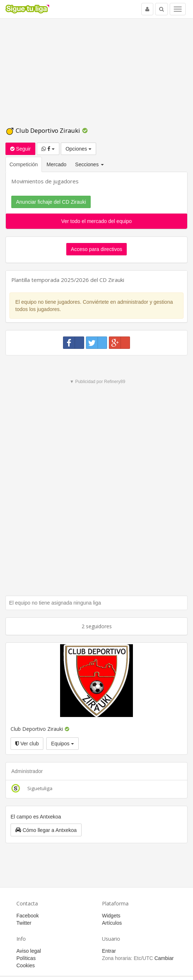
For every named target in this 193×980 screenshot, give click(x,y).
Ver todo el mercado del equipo (96, 221)
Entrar (109, 951)
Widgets (111, 916)
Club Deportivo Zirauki (44, 130)
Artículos (112, 923)
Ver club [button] (27, 744)
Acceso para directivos (97, 249)
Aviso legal (29, 951)
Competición (24, 164)
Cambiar (164, 958)
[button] (46, 830)
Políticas (26, 958)
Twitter (24, 923)
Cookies (26, 965)
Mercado (56, 164)
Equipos (62, 744)
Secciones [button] (89, 164)
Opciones (78, 149)
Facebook (27, 916)
